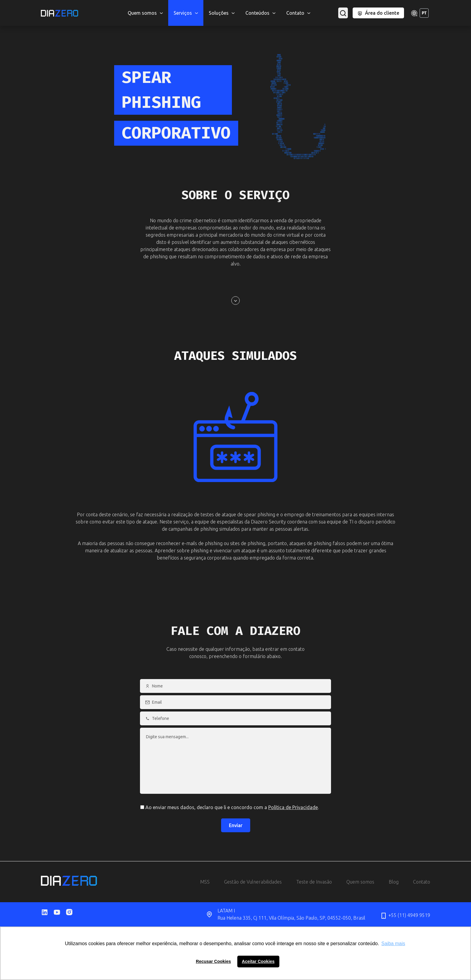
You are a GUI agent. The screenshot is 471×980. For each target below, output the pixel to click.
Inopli (356, 6)
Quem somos (360, 882)
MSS (122, 6)
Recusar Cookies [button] (213, 961)
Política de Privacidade (293, 807)
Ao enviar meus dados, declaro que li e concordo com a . (229, 807)
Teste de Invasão (314, 882)
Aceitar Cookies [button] (258, 961)
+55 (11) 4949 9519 (405, 916)
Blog (394, 882)
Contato (422, 882)
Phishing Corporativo (331, 6)
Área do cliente (378, 13)
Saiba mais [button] (393, 944)
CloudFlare (120, 6)
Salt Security (328, 6)
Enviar (236, 825)
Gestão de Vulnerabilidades (253, 882)
